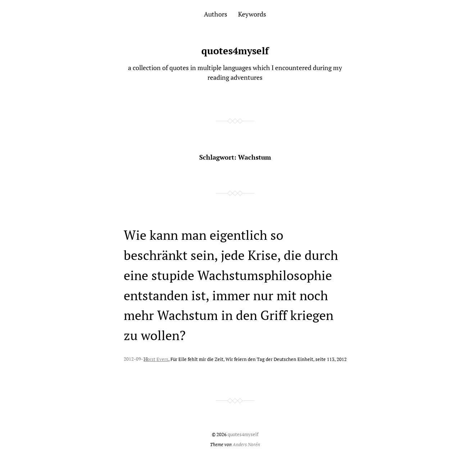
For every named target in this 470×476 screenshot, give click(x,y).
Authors (216, 14)
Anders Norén (246, 445)
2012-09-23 (136, 359)
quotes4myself (235, 51)
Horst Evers (156, 359)
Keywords (252, 14)
